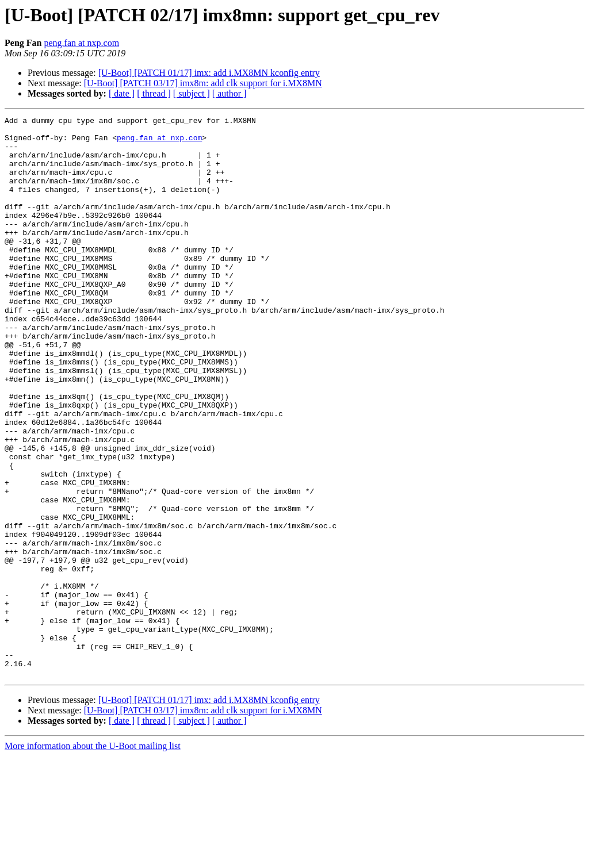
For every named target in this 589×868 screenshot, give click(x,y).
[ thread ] (154, 93)
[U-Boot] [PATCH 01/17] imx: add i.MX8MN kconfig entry (209, 73)
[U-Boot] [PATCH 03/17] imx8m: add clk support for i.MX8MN (203, 83)
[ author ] (230, 93)
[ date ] (122, 93)
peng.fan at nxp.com (81, 43)
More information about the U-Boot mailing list (93, 858)
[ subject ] (192, 93)
